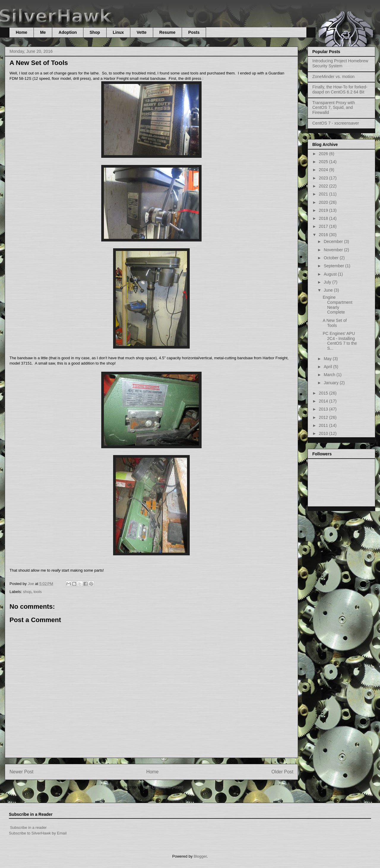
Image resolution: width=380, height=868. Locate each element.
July (328, 282)
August (331, 274)
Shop (95, 32)
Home (22, 32)
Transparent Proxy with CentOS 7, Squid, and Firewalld (334, 108)
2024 (324, 170)
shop (27, 592)
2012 (324, 417)
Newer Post (22, 772)
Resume (167, 32)
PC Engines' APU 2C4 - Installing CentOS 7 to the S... (340, 341)
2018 (324, 218)
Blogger (200, 856)
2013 (324, 409)
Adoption (68, 32)
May (328, 359)
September (334, 266)
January (332, 383)
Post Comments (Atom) (163, 787)
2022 (324, 186)
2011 (324, 425)
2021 (324, 194)
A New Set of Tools (335, 323)
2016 (324, 235)
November (334, 250)
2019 (324, 210)
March (330, 375)
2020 (324, 202)
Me (43, 32)
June (329, 290)
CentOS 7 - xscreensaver (336, 123)
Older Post (282, 772)
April (328, 367)
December (334, 241)
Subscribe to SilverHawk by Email (38, 833)
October (332, 258)
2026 (324, 154)
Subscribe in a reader (28, 828)
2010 (324, 433)
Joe (31, 584)
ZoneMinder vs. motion (333, 77)
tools (38, 592)
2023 (324, 178)
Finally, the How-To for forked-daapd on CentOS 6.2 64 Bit (340, 89)
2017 (324, 226)
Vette (141, 32)
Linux (118, 32)
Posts (194, 32)
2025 (324, 162)
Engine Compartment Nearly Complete (338, 305)
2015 (324, 393)
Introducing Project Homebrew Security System (340, 63)
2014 (324, 401)
